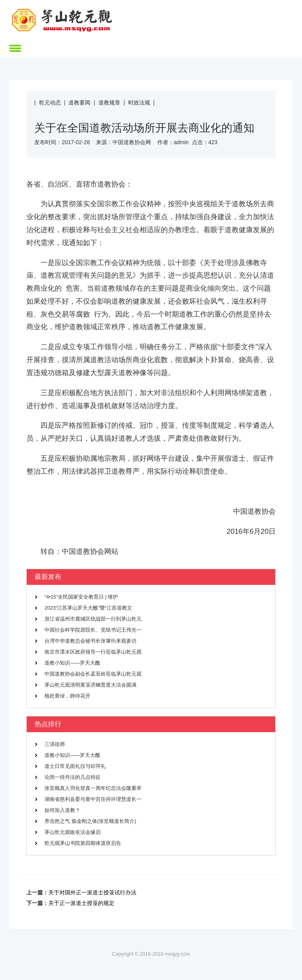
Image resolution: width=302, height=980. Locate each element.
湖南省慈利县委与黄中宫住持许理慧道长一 (93, 799)
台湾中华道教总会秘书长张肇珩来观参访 (90, 641)
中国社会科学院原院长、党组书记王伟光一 (93, 630)
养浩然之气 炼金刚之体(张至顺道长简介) (90, 821)
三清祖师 (55, 744)
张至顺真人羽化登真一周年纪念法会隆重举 (93, 788)
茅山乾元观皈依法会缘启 (73, 832)
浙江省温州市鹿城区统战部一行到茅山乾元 (93, 619)
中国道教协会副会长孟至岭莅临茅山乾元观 (93, 674)
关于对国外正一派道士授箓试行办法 (92, 892)
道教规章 (109, 103)
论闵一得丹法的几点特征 (73, 777)
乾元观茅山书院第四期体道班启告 (83, 843)
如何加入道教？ (62, 810)
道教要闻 (79, 103)
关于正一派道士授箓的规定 (81, 903)
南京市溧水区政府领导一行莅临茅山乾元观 (93, 652)
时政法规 (139, 103)
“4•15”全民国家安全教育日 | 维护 (81, 597)
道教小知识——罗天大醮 (72, 663)
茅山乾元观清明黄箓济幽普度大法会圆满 (90, 685)
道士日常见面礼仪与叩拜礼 (75, 766)
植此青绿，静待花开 (67, 696)
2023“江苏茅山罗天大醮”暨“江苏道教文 (88, 608)
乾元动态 (50, 103)
